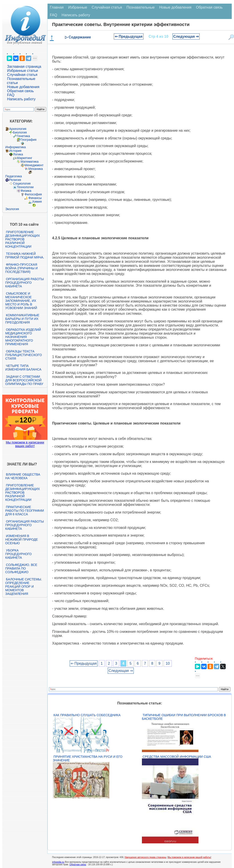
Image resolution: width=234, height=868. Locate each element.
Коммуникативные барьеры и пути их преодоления (22, 319)
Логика (18, 154)
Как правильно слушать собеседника (87, 715)
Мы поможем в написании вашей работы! (189, 857)
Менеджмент (34, 165)
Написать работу (21, 99)
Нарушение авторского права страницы (146, 857)
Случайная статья (22, 75)
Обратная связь (20, 91)
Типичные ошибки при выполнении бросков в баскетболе (184, 717)
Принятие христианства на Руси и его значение (88, 758)
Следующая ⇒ (186, 36)
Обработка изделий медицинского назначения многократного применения (23, 337)
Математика (30, 162)
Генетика (23, 136)
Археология (18, 129)
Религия (15, 180)
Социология (22, 183)
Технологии (25, 187)
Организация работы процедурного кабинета (24, 283)
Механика (36, 169)
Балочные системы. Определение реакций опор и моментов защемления (24, 586)
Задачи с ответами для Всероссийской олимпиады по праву (24, 380)
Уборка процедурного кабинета (18, 554)
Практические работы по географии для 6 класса (25, 511)
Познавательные (141, 7)
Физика (26, 191)
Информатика (15, 147)
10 (168, 663)
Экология (12, 209)
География (29, 140)
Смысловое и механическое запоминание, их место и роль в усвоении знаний (21, 301)
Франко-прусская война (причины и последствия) (21, 268)
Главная (57, 7)
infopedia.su (58, 862)
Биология (20, 132)
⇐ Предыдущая (129, 36)
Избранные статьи (22, 71)
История (15, 151)
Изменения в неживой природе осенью (21, 540)
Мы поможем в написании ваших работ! (25, 444)
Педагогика (13, 176)
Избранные (78, 7)
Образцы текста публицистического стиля (23, 355)
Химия (37, 202)
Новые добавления (23, 87)
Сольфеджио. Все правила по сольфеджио (21, 568)
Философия (33, 194)
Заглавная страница (24, 67)
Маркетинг (24, 158)
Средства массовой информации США (177, 757)
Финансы (35, 198)
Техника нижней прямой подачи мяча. (25, 256)
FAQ (11, 95)
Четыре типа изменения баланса (23, 368)
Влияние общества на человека (23, 476)
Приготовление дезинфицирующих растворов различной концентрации (23, 239)
